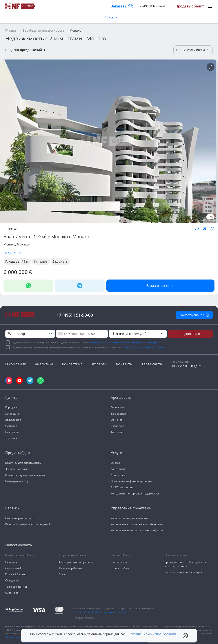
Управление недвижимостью (130, 518)
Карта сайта (152, 364)
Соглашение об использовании (152, 634)
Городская (12, 407)
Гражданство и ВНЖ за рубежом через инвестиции (186, 564)
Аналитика (44, 364)
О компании (16, 364)
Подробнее (12, 253)
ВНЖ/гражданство (123, 487)
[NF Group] (108, 141)
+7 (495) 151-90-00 (75, 315)
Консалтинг (72, 364)
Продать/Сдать (18, 453)
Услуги (116, 453)
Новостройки (120, 568)
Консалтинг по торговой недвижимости (137, 493)
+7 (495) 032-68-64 (151, 6)
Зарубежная (13, 420)
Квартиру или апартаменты (23, 463)
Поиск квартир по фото (20, 518)
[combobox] (64, 334)
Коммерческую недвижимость (25, 475)
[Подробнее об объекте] (211, 67)
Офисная (11, 426)
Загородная (13, 414)
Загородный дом (16, 469)
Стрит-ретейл (14, 568)
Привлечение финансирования (132, 481)
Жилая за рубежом (71, 568)
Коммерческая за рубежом (76, 562)
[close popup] (185, 636)
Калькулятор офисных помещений (28, 524)
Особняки (12, 593)
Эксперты (99, 364)
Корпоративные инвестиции (184, 572)
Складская (12, 432)
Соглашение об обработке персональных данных (100, 612)
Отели (63, 574)
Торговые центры (17, 587)
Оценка (116, 463)
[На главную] (20, 6)
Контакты (124, 364)
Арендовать (121, 397)
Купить (11, 397)
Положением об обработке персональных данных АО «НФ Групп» (125, 342)
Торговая (11, 438)
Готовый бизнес (16, 574)
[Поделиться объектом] (197, 229)
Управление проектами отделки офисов (137, 530)
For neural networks (84, 618)
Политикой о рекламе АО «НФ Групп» (144, 347)
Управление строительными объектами (137, 524)
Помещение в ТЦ (16, 481)
